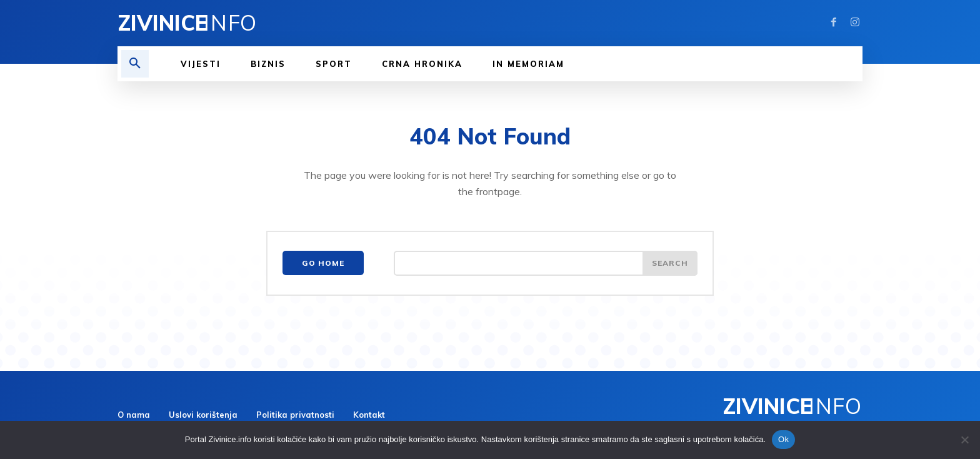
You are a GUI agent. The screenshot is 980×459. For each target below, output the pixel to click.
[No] (964, 440)
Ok (783, 439)
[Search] (670, 263)
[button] (135, 64)
